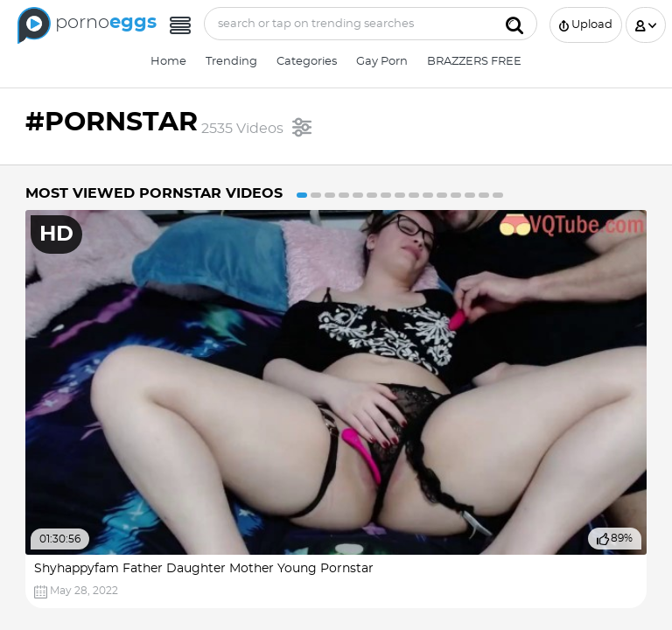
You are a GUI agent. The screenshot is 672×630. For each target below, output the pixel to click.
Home (168, 62)
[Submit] (514, 24)
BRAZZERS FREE (474, 62)
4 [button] (344, 195)
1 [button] (302, 195)
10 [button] (428, 195)
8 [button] (400, 195)
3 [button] (330, 195)
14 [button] (484, 195)
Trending (231, 62)
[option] (336, 409)
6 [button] (372, 195)
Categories (307, 62)
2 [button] (316, 195)
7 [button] (386, 195)
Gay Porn (382, 62)
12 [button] (456, 195)
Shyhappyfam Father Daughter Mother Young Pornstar (204, 569)
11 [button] (442, 195)
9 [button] (414, 195)
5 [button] (358, 195)
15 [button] (498, 195)
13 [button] (470, 195)
